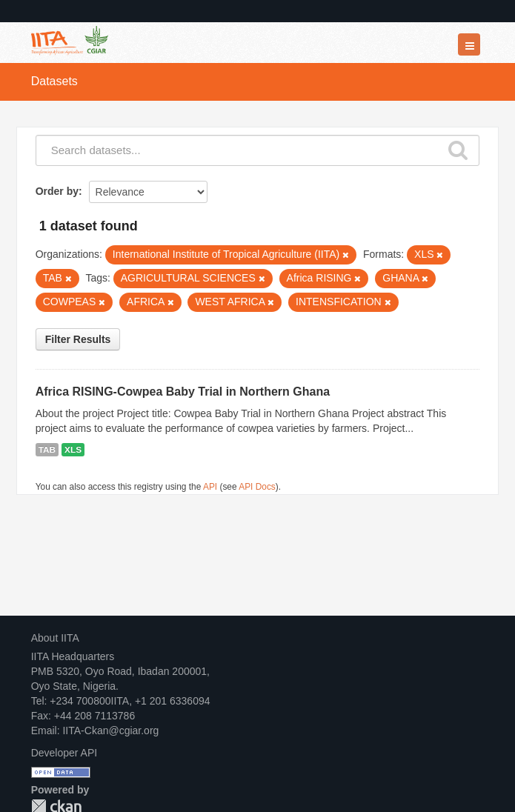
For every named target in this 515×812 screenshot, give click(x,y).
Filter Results (78, 339)
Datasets (54, 81)
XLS (73, 450)
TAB (47, 450)
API (210, 487)
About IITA (55, 638)
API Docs (257, 487)
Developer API (64, 753)
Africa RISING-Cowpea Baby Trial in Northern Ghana (183, 392)
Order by (57, 191)
